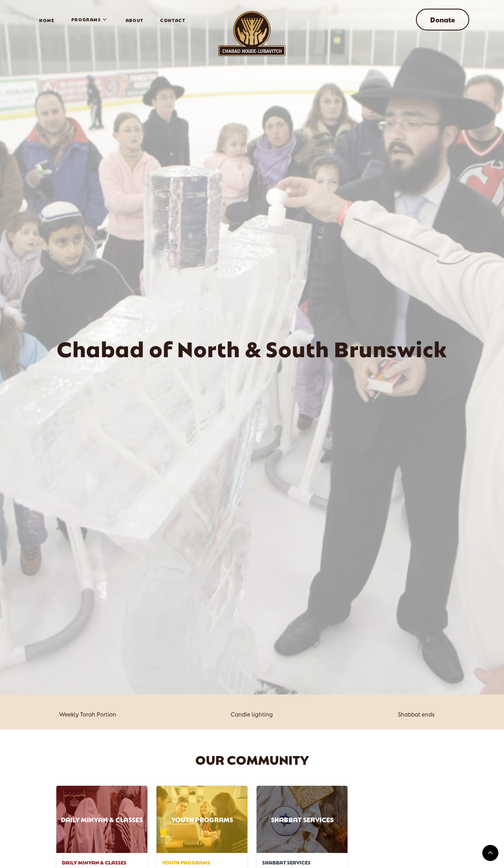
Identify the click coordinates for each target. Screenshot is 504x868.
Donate (443, 20)
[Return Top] (490, 853)
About (135, 20)
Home (47, 20)
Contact (173, 20)
